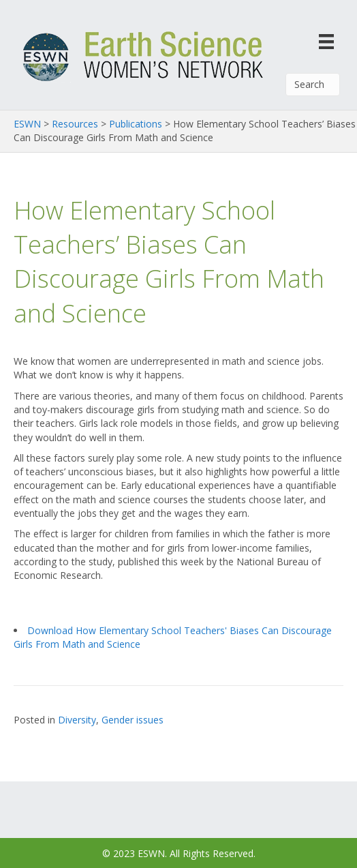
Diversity (77, 720)
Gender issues (133, 720)
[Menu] (326, 41)
